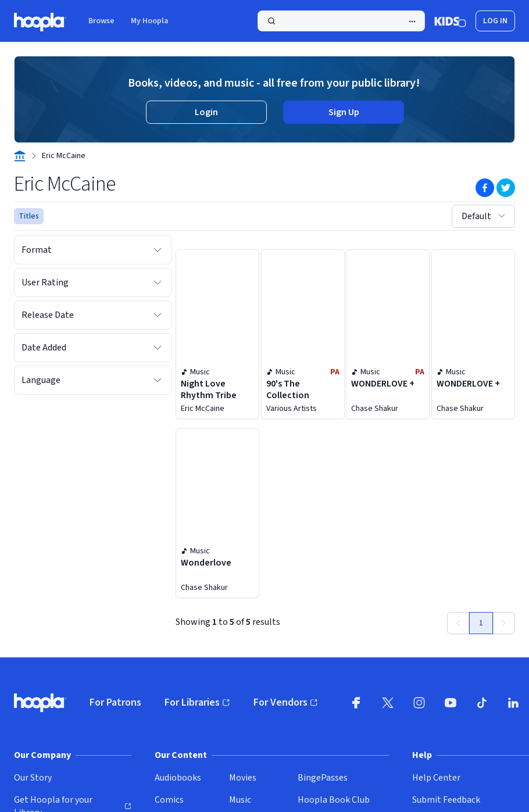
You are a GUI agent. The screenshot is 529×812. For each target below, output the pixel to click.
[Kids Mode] (450, 21)
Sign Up (344, 112)
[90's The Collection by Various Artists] (303, 334)
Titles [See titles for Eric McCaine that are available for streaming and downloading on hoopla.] (29, 216)
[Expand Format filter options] (158, 250)
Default (485, 216)
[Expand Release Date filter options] (158, 315)
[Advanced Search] (412, 22)
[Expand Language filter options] (158, 380)
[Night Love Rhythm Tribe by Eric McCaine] (217, 334)
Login (206, 112)
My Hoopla (150, 21)
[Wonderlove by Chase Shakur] (217, 513)
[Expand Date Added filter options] (158, 348)
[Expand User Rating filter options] (158, 282)
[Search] (341, 21)
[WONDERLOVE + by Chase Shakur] (388, 334)
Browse (101, 21)
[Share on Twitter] (506, 188)
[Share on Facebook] (485, 188)
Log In (495, 21)
